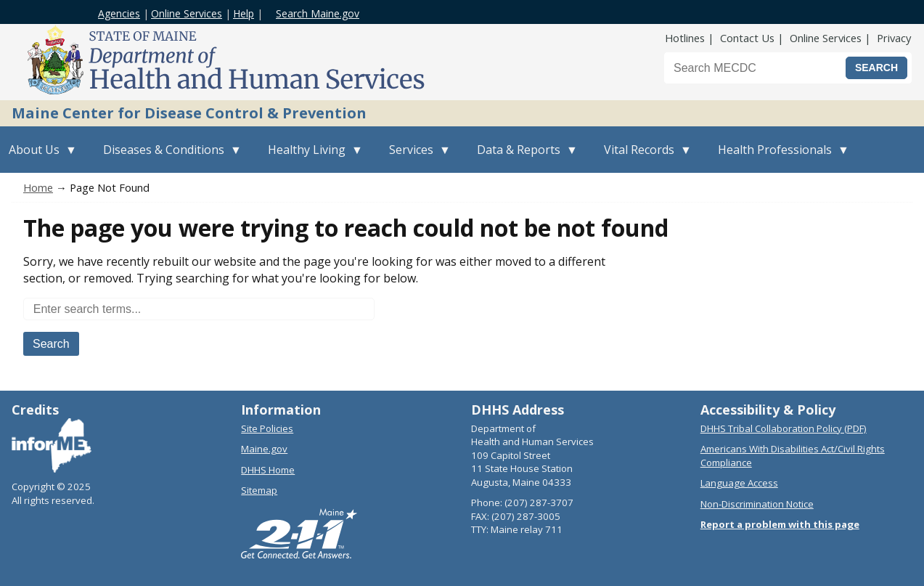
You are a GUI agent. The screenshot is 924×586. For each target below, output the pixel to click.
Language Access (739, 483)
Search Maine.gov (318, 13)
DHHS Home (268, 470)
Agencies (119, 13)
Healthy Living (311, 157)
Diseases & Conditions (168, 157)
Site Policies (267, 428)
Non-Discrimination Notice (757, 504)
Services (416, 157)
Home (38, 187)
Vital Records (643, 157)
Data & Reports (523, 157)
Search (51, 344)
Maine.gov (264, 449)
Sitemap (259, 490)
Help (244, 13)
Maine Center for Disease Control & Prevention (189, 113)
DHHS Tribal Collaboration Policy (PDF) (784, 428)
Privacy (894, 38)
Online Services (187, 13)
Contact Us (747, 38)
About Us (38, 157)
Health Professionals (779, 157)
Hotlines (685, 38)
